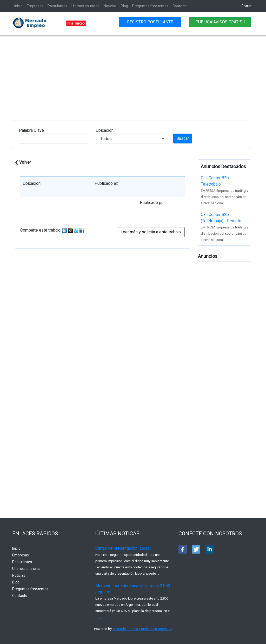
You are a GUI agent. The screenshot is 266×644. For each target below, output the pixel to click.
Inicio (18, 6)
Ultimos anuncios (85, 6)
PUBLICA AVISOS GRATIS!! (220, 22)
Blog (124, 6)
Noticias (110, 6)
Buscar (183, 138)
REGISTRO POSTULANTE (150, 22)
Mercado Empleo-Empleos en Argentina (142, 629)
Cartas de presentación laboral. (123, 548)
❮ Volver (23, 162)
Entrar (247, 6)
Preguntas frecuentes (150, 6)
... (161, 573)
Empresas (35, 6)
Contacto (180, 6)
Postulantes (57, 6)
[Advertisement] (133, 74)
